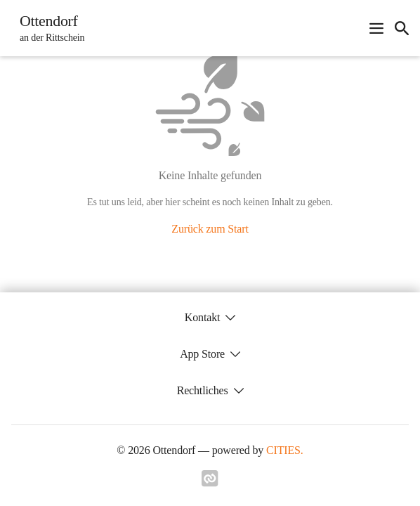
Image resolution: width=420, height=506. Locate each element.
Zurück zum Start (210, 229)
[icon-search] (402, 28)
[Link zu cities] (210, 483)
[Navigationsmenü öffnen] (376, 28)
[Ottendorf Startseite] (48, 28)
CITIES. (285, 450)
